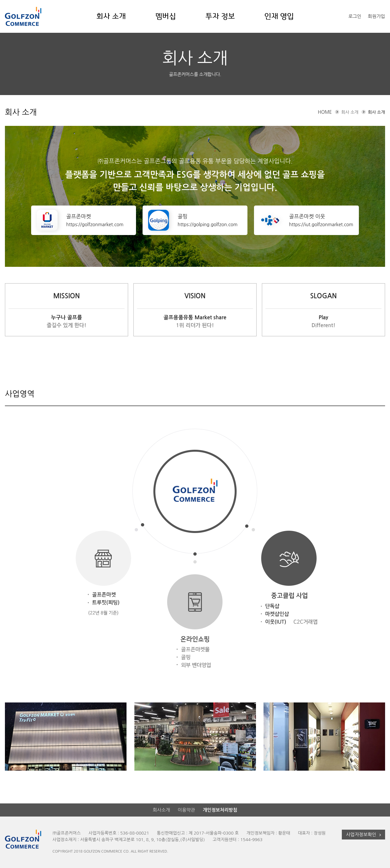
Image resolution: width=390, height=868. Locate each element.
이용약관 (186, 810)
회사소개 (161, 810)
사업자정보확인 (364, 835)
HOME (325, 112)
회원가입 (376, 16)
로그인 (355, 16)
